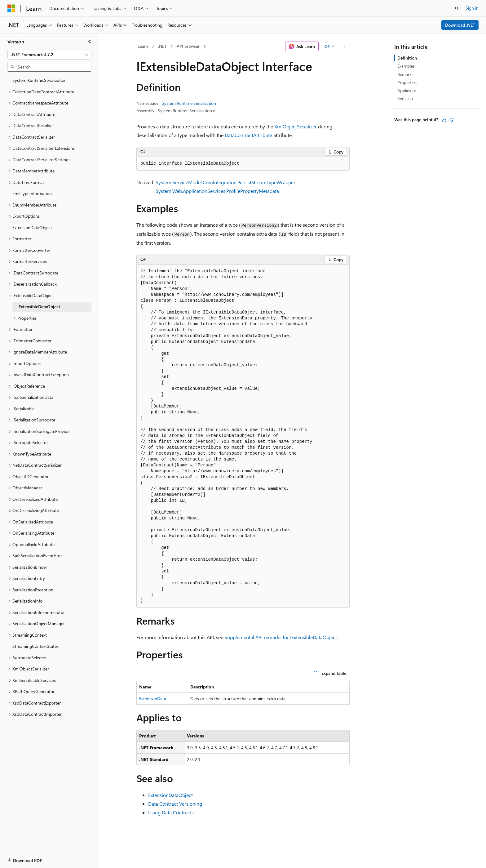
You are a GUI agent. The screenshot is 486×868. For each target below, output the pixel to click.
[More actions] (344, 47)
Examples (406, 66)
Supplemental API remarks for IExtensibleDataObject (281, 637)
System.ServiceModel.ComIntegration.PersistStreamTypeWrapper (225, 182)
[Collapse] (90, 42)
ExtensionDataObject (170, 795)
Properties (407, 82)
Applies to (407, 90)
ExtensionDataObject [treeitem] (32, 227)
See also (405, 98)
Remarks (405, 74)
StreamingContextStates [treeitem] (35, 646)
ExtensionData (153, 699)
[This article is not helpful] (452, 120)
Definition (407, 58)
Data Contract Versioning (175, 804)
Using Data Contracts (171, 812)
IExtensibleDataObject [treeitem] (39, 307)
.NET (162, 46)
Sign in (472, 8)
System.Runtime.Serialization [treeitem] (40, 80)
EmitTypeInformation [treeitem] (32, 193)
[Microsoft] (11, 8)
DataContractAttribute (248, 135)
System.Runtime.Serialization (189, 103)
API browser (188, 46)
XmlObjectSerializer (296, 126)
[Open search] (457, 8)
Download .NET (460, 25)
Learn (143, 46)
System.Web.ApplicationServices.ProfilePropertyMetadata (217, 191)
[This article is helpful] (444, 120)
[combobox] (49, 55)
